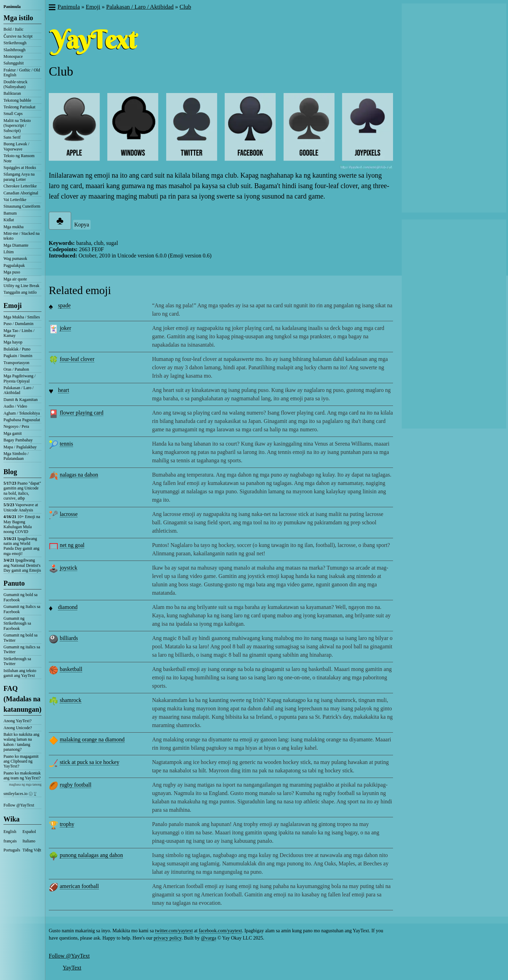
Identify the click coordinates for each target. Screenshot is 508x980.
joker (65, 328)
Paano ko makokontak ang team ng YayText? (22, 775)
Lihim (9, 252)
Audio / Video (15, 406)
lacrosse (69, 514)
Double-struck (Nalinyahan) (16, 84)
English (10, 832)
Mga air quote (15, 279)
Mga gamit (13, 433)
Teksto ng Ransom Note (19, 158)
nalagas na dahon (79, 475)
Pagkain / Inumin (18, 356)
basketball (71, 669)
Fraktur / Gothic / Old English (22, 72)
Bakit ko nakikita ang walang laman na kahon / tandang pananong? (21, 742)
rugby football (75, 785)
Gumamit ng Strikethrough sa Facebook (17, 623)
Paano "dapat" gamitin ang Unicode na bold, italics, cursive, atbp (22, 491)
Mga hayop (13, 342)
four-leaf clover (77, 359)
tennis (66, 444)
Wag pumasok (15, 258)
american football (79, 886)
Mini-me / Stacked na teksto (22, 236)
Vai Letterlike (15, 200)
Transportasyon (16, 363)
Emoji (13, 306)
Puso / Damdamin (18, 324)
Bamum (10, 213)
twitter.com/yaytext (174, 931)
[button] (52, 8)
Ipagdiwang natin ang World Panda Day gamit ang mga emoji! (21, 546)
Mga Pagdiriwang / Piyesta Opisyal (20, 378)
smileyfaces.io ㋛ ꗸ (20, 794)
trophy (67, 824)
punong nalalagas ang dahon (91, 855)
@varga (209, 938)
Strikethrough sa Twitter (17, 661)
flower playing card (81, 413)
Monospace (13, 56)
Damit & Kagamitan (21, 400)
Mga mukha (14, 227)
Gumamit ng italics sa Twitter (22, 649)
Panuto (14, 583)
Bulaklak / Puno (17, 349)
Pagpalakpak (14, 265)
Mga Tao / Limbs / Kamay (19, 333)
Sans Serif (12, 137)
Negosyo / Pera (16, 426)
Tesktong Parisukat (19, 107)
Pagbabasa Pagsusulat (22, 420)
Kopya (82, 225)
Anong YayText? (18, 721)
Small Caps (13, 114)
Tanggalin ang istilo (20, 292)
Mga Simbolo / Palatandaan (16, 456)
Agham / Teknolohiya (22, 413)
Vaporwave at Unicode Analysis (21, 507)
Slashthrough (14, 50)
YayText (72, 968)
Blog (10, 472)
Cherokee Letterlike (20, 186)
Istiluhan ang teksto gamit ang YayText (20, 673)
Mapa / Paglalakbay (20, 447)
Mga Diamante (16, 245)
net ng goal (72, 545)
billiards (69, 638)
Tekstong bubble (17, 100)
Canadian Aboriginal (21, 193)
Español (29, 832)
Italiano (29, 841)
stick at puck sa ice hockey (89, 762)
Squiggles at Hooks (20, 168)
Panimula (12, 7)
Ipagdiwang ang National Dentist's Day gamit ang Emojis (22, 565)
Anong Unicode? (18, 728)
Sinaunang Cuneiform (22, 206)
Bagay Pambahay (18, 440)
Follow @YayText (19, 805)
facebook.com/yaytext (220, 931)
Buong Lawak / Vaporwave (16, 146)
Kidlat (9, 220)
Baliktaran (12, 93)
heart (63, 390)
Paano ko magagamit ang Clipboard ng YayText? (21, 761)
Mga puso (12, 272)
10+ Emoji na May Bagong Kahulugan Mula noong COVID (22, 524)
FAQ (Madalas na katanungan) (22, 699)
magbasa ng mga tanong (25, 784)
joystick (68, 568)
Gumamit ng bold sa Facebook (21, 597)
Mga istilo (18, 18)
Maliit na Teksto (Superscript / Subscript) (17, 126)
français (10, 841)
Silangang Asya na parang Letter (19, 177)
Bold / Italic (13, 29)
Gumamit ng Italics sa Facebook (22, 609)
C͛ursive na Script (18, 36)
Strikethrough (15, 43)
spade (64, 305)
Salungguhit (14, 63)
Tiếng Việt (32, 850)
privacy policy (168, 938)
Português (12, 850)
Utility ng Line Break (21, 286)
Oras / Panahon (16, 369)
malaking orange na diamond (92, 739)
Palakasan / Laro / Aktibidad (18, 390)
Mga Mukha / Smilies (22, 317)
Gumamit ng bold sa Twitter (21, 638)
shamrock (70, 700)
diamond (68, 607)
